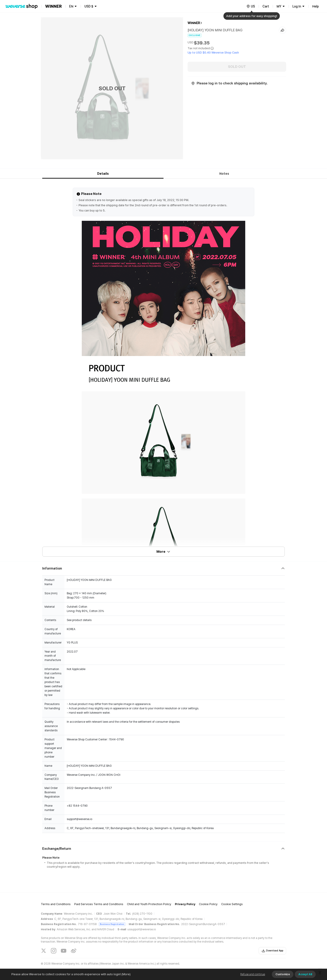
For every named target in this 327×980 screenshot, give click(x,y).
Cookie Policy (208, 904)
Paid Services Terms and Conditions (99, 904)
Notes (224, 174)
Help (316, 6)
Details (103, 174)
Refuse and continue (253, 974)
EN (71, 6)
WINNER (194, 23)
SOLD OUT (237, 67)
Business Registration (112, 924)
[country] (251, 6)
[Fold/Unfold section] (163, 568)
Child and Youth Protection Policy (149, 904)
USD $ (89, 6)
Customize (283, 974)
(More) (126, 974)
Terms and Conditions (56, 904)
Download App (272, 951)
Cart (266, 6)
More (163, 552)
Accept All (305, 974)
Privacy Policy (185, 904)
